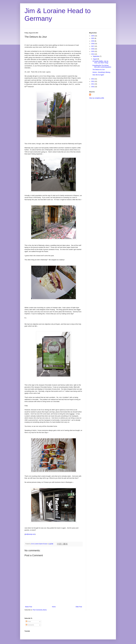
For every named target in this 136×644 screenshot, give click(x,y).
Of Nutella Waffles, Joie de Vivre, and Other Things (100, 62)
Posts (28, 621)
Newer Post (29, 607)
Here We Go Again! (98, 75)
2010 (93, 87)
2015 (93, 51)
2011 (93, 84)
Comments (30, 625)
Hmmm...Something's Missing (101, 72)
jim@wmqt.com (30, 534)
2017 (93, 46)
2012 (93, 81)
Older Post (79, 607)
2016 (93, 49)
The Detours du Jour (99, 70)
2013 (93, 79)
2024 (93, 36)
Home (54, 607)
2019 (93, 41)
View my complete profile (97, 98)
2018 (93, 44)
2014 (93, 54)
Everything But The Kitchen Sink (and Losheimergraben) (102, 66)
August (95, 59)
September (96, 56)
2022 (93, 38)
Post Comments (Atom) (40, 610)
